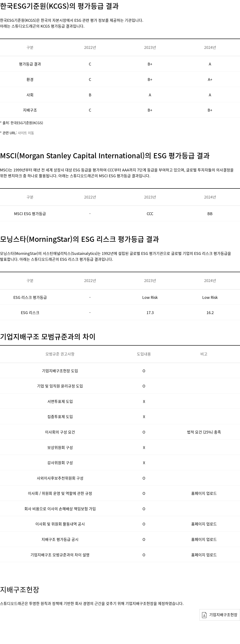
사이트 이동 (26, 133)
